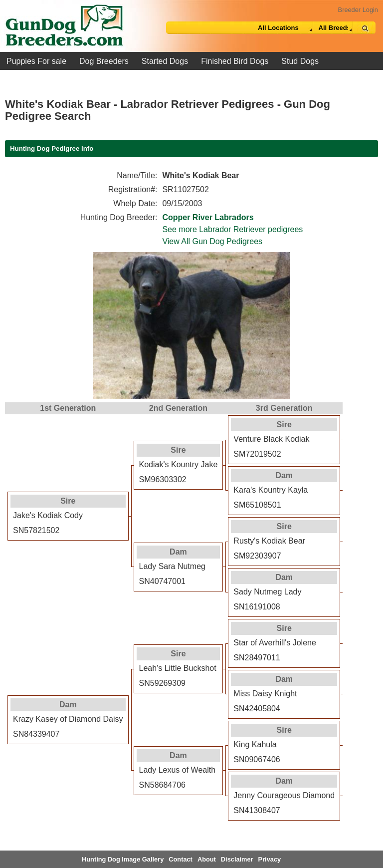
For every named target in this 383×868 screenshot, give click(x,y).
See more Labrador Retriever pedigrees (232, 229)
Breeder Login (358, 10)
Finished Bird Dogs (235, 61)
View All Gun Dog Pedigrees (212, 241)
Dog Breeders (104, 61)
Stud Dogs (300, 61)
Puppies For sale (36, 61)
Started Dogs (165, 61)
